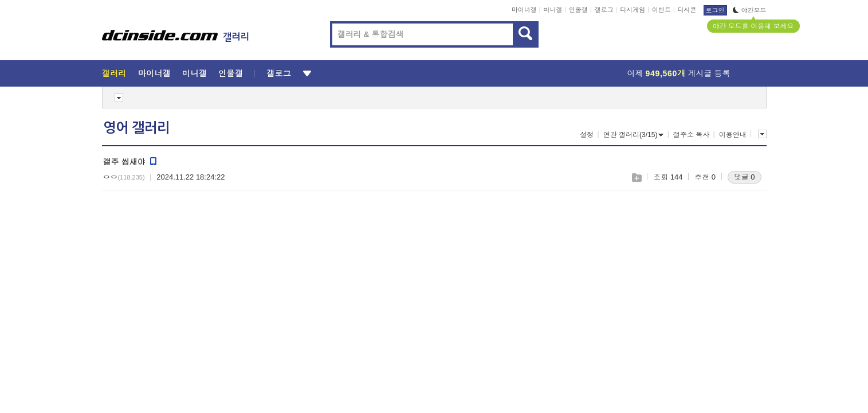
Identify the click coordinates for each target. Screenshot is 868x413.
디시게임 (633, 10)
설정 (587, 135)
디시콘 (687, 10)
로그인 (715, 10)
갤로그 (604, 10)
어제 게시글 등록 (679, 73)
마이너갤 (524, 10)
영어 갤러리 (136, 128)
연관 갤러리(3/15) (634, 135)
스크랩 (636, 178)
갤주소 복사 (691, 135)
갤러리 (114, 73)
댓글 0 (745, 177)
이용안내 (733, 135)
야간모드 (750, 10)
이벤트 (661, 10)
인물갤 (578, 10)
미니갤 (553, 10)
